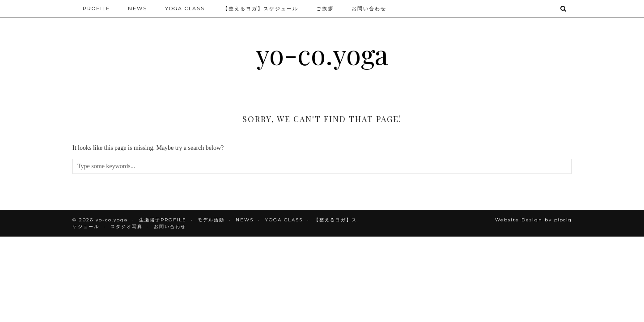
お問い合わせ (369, 8)
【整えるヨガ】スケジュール (261, 8)
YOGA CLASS (185, 8)
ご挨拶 (325, 8)
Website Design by (533, 220)
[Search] (564, 8)
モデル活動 (211, 220)
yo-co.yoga (322, 54)
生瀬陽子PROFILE (163, 220)
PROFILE (96, 8)
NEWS (138, 8)
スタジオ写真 (127, 227)
